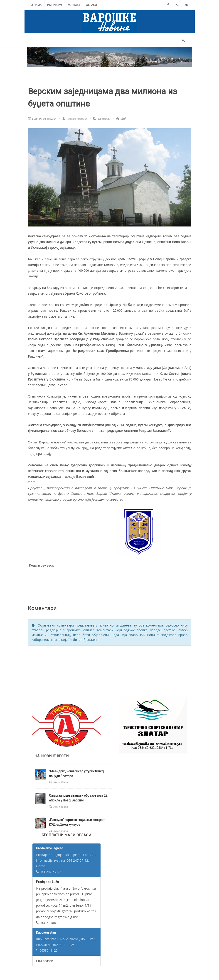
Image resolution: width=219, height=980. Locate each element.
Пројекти (104, 119)
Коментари (61, 782)
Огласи (91, 5)
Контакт (74, 5)
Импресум (55, 5)
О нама (36, 5)
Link (121, 119)
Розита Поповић (75, 119)
